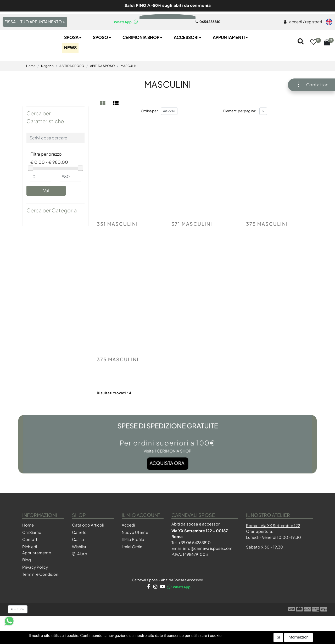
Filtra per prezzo (46, 171)
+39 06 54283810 (194, 560)
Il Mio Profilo (133, 557)
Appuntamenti (231, 55)
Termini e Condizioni (41, 592)
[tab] (103, 120)
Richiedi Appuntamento (37, 567)
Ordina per (149, 128)
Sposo (102, 55)
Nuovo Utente (135, 550)
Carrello (79, 550)
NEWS (70, 65)
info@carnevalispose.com (208, 566)
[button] (313, 60)
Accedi (128, 543)
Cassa (78, 557)
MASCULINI (129, 83)
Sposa (73, 55)
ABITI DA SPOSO (72, 83)
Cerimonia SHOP (143, 55)
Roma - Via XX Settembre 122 (273, 543)
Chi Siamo (32, 550)
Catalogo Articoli (88, 543)
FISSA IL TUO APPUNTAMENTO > (35, 22)
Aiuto (80, 571)
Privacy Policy (35, 584)
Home (31, 83)
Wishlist (79, 564)
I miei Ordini (132, 564)
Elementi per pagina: (240, 128)
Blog (27, 577)
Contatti (30, 557)
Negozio (47, 83)
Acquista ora (167, 471)
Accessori (188, 55)
